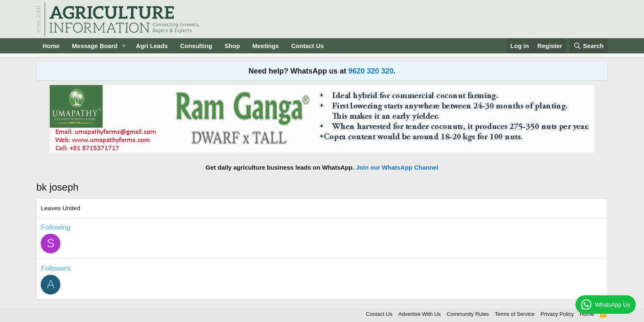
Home (51, 46)
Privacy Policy (557, 314)
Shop (232, 46)
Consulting (196, 46)
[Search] (589, 46)
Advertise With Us (420, 314)
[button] (124, 46)
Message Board (95, 46)
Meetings (266, 46)
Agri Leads (152, 46)
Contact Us (307, 46)
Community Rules (468, 314)
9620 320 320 (371, 71)
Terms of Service (515, 314)
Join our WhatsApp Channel (397, 167)
